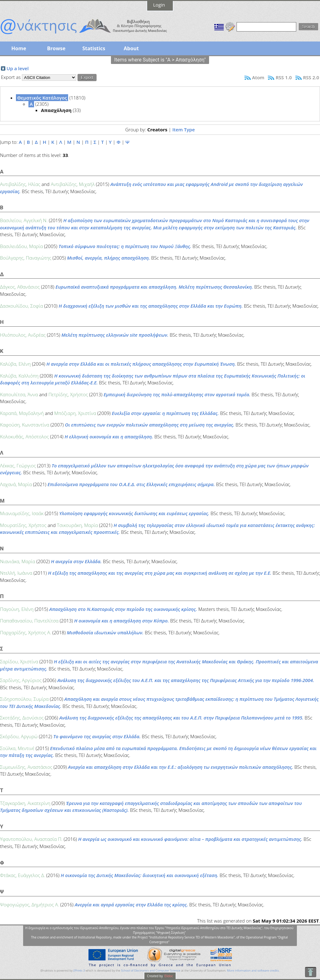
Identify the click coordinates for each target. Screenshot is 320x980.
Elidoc (168, 976)
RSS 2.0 (311, 77)
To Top (310, 972)
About (131, 48)
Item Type (183, 129)
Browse (56, 48)
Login (159, 5)
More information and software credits (253, 970)
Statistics (94, 48)
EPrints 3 (79, 970)
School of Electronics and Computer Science (150, 970)
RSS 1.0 (284, 77)
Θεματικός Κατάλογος (42, 98)
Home (19, 48)
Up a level (18, 68)
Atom (258, 77)
